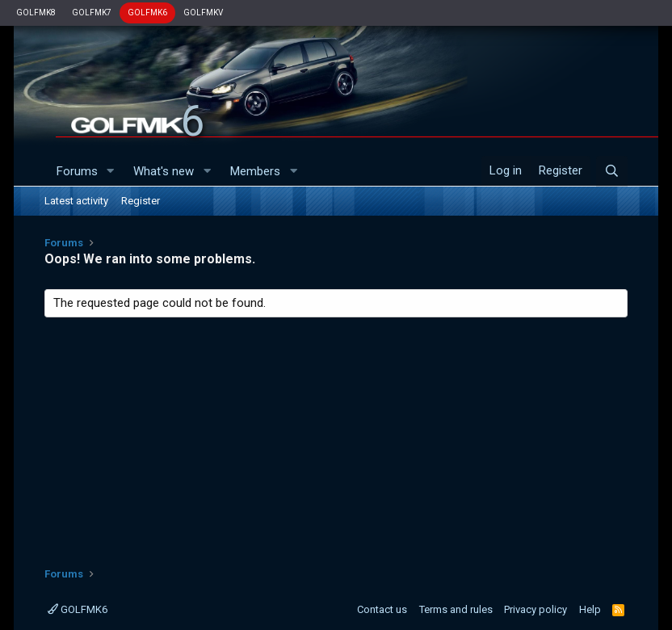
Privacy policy (535, 609)
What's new (164, 171)
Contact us (382, 609)
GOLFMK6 (147, 13)
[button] (110, 172)
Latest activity (76, 201)
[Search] (612, 171)
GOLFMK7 (92, 13)
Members (255, 171)
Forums (77, 171)
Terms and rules (456, 609)
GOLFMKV (203, 13)
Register (141, 201)
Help (590, 609)
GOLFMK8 (36, 13)
